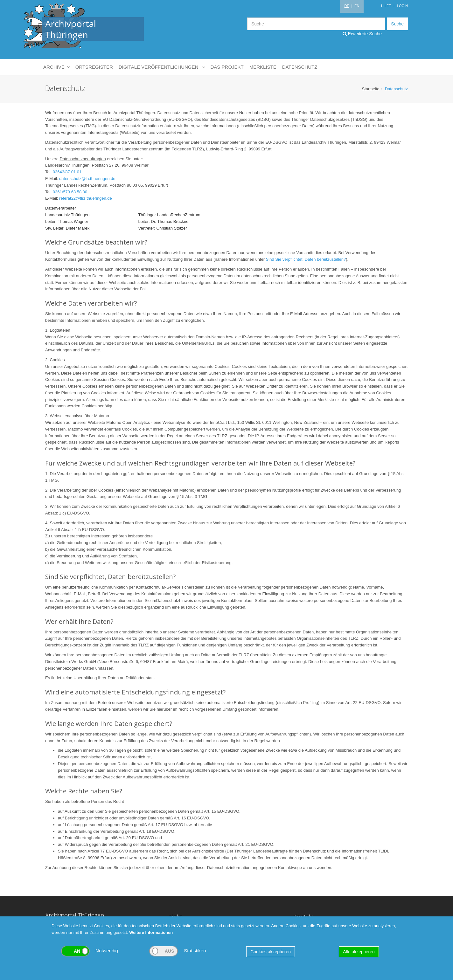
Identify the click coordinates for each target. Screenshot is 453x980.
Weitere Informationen (151, 932)
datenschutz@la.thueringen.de (87, 179)
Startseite (371, 89)
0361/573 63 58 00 (70, 192)
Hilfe (386, 6)
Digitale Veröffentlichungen (162, 67)
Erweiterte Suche (362, 34)
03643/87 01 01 (67, 172)
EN (357, 6)
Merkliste (263, 67)
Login (402, 6)
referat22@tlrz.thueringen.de (86, 198)
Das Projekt (227, 67)
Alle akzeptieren (359, 952)
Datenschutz (300, 67)
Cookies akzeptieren (271, 952)
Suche (397, 24)
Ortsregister (94, 67)
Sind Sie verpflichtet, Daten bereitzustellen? (306, 259)
